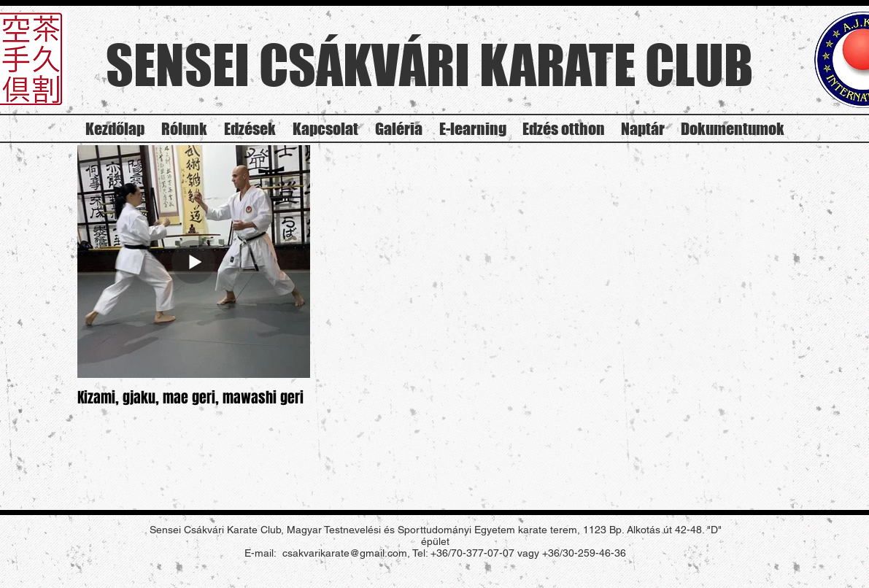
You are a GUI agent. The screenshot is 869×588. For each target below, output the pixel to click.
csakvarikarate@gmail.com (345, 553)
